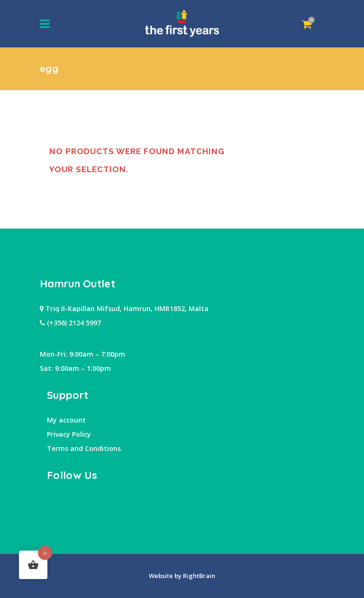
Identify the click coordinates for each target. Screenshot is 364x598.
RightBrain (198, 576)
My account (66, 420)
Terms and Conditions (84, 448)
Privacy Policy (69, 434)
